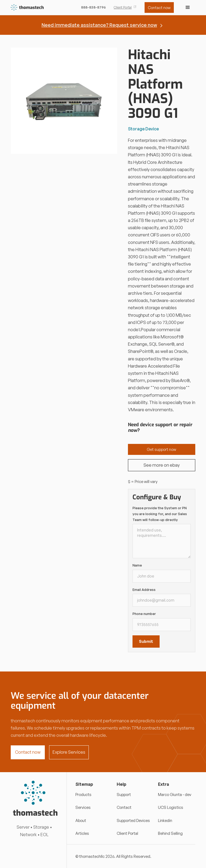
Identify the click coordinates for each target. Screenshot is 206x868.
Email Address (144, 590)
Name (137, 565)
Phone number (144, 614)
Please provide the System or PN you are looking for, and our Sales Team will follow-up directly (160, 514)
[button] (188, 7)
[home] (27, 8)
